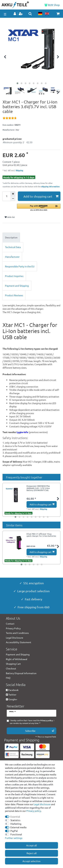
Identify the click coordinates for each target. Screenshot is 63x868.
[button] (39, 207)
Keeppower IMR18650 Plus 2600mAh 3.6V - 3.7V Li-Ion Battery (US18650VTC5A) (38, 488)
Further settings (14, 838)
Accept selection (32, 861)
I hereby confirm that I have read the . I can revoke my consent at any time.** (32, 722)
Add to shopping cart (41, 196)
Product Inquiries (14, 276)
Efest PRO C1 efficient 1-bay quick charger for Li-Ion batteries (41, 535)
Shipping (19, 170)
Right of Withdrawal (17, 659)
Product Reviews (14, 295)
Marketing (16, 824)
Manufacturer (12, 257)
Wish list (10, 217)
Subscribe (40, 731)
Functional (16, 834)
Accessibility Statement (19, 642)
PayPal (14, 831)
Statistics (15, 820)
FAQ (8, 678)
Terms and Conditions (17, 633)
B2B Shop (52, 5)
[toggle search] (30, 14)
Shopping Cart (13, 664)
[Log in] (15, 14)
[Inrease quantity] (13, 194)
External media (18, 827)
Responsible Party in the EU (20, 266)
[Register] (21, 14)
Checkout (11, 668)
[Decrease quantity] (13, 199)
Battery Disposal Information (21, 673)
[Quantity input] (7, 196)
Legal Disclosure (15, 638)
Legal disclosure (42, 804)
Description (11, 237)
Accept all (32, 845)
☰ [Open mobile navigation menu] (5, 14)
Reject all (32, 853)
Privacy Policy (13, 628)
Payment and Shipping (17, 286)
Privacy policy (34, 811)
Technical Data (13, 247)
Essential (15, 817)
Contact (10, 624)
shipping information (50, 186)
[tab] (32, 238)
